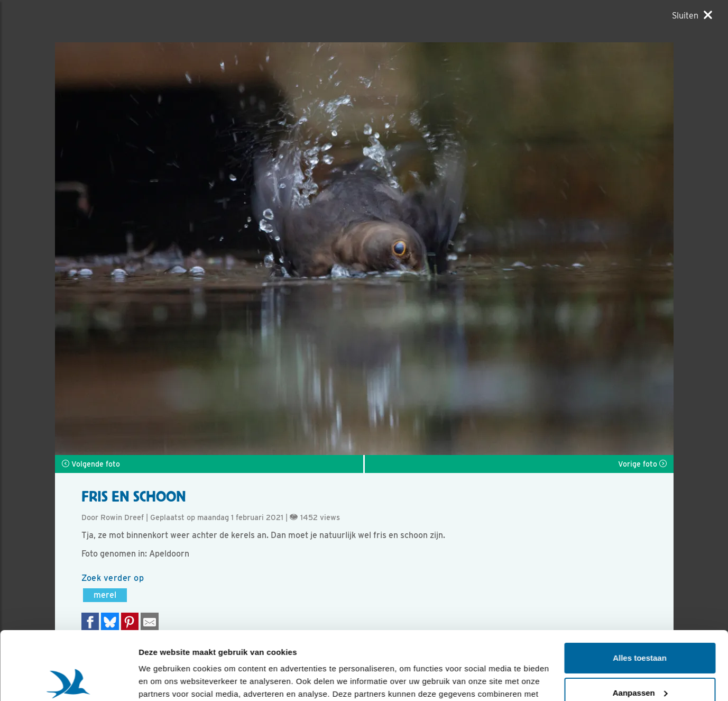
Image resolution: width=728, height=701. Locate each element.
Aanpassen (640, 624)
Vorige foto (642, 464)
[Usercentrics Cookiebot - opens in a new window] (68, 680)
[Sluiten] (692, 15)
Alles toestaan (640, 590)
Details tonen (164, 680)
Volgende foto (91, 464)
